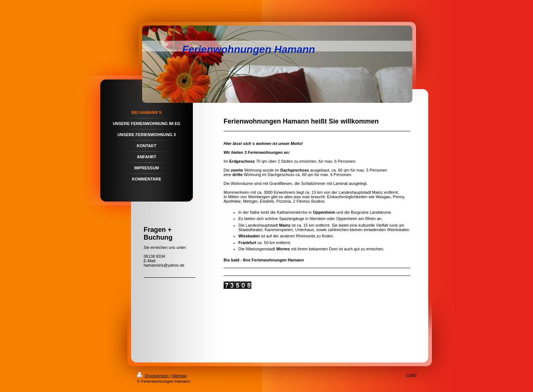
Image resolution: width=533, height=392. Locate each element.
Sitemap (179, 376)
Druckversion (153, 376)
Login (411, 375)
